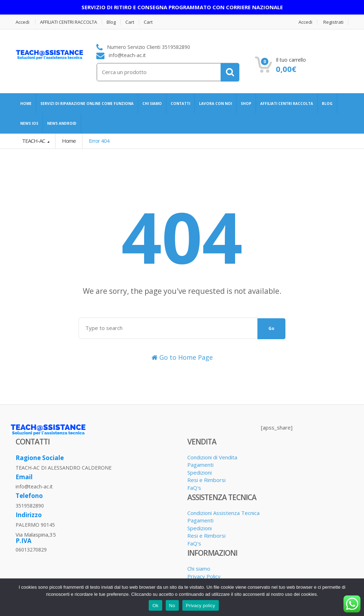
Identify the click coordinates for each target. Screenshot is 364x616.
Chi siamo (199, 569)
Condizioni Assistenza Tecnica (223, 513)
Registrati (333, 22)
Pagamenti (200, 465)
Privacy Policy (204, 576)
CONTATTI (180, 103)
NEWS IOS (29, 123)
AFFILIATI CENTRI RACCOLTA (69, 22)
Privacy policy (201, 606)
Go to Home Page (182, 357)
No (172, 606)
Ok (155, 606)
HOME (26, 103)
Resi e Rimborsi (206, 480)
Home (69, 141)
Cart (130, 22)
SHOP (246, 103)
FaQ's (194, 488)
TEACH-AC (34, 141)
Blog (111, 22)
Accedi (22, 22)
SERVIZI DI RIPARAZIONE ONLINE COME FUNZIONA (87, 103)
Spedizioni (200, 472)
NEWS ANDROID (62, 123)
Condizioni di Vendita (212, 457)
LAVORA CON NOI (215, 103)
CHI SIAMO (152, 103)
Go (271, 328)
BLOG (327, 103)
